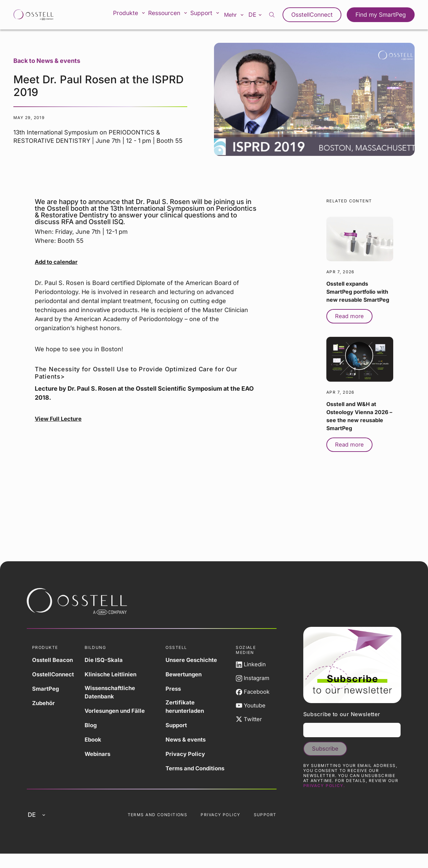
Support (210, 15)
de (262, 14)
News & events (189, 741)
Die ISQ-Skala (109, 660)
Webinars (102, 755)
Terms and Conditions (183, 774)
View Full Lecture (60, 419)
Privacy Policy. (324, 793)
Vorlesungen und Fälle (121, 712)
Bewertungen (187, 674)
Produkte (132, 15)
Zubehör (44, 703)
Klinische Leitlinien (117, 674)
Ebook (98, 741)
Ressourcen (172, 15)
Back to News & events (47, 61)
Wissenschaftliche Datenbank (116, 693)
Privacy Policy (188, 755)
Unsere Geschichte (195, 660)
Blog (95, 726)
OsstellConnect (318, 15)
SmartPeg (46, 689)
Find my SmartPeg (383, 15)
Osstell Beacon (54, 660)
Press (176, 689)
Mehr (239, 15)
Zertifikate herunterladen (188, 707)
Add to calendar (58, 262)
